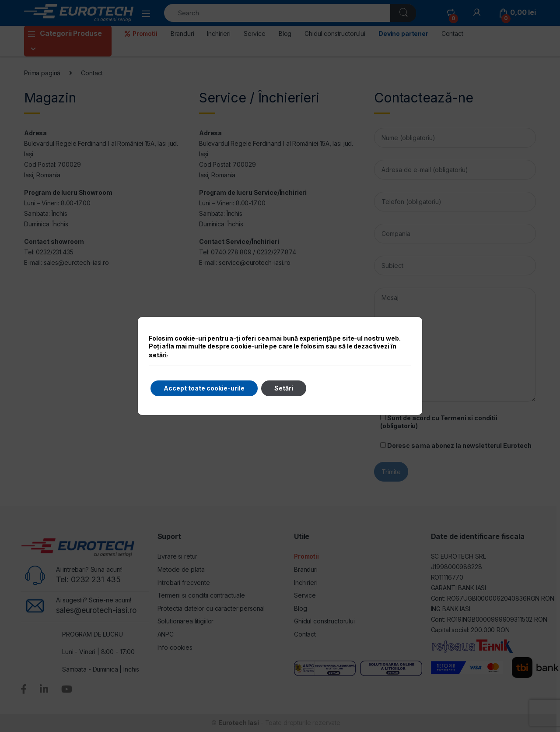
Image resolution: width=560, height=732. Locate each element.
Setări (284, 388)
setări (158, 355)
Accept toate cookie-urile (204, 388)
